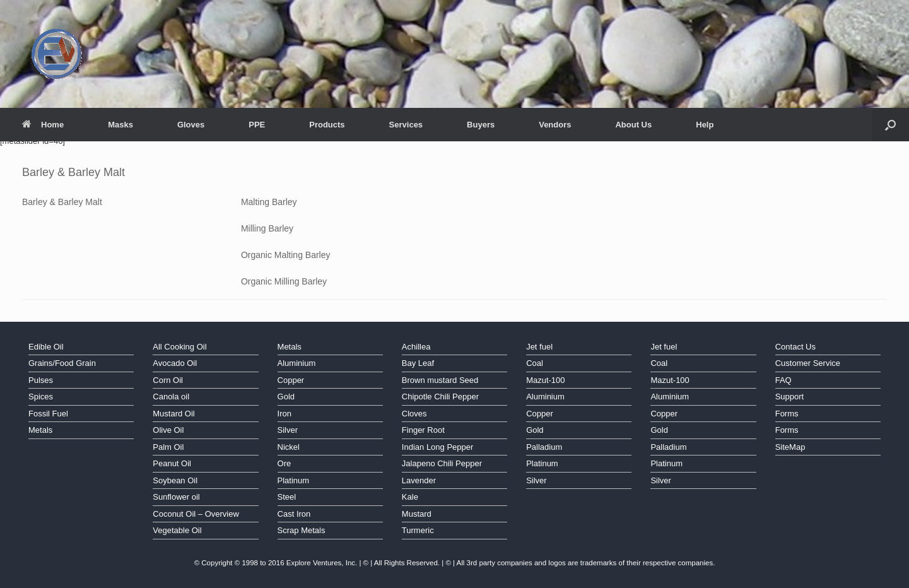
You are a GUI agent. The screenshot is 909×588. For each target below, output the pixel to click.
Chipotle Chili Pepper (440, 397)
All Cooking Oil (179, 347)
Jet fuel (539, 347)
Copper (291, 380)
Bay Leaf (418, 363)
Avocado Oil (175, 363)
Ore (284, 463)
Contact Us (795, 347)
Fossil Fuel (48, 414)
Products (327, 125)
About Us (633, 125)
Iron (284, 414)
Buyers (481, 125)
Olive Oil (168, 430)
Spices (41, 397)
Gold (286, 397)
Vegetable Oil (177, 530)
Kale (410, 497)
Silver (288, 430)
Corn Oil (168, 380)
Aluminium (297, 363)
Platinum (294, 480)
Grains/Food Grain (62, 363)
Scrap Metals (302, 530)
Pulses (41, 380)
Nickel (289, 447)
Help (705, 125)
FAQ (783, 380)
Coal (535, 363)
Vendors (555, 125)
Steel (287, 497)
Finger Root (423, 430)
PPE (257, 125)
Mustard (417, 514)
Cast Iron (294, 514)
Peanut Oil (172, 463)
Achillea (416, 347)
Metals (40, 430)
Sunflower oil (176, 497)
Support (790, 397)
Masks (120, 125)
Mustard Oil (173, 414)
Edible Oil (46, 347)
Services (406, 125)
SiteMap (790, 447)
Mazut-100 (545, 380)
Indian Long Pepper (437, 447)
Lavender (419, 480)
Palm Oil (168, 447)
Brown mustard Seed (440, 380)
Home (43, 125)
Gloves (191, 125)
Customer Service (808, 363)
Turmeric (418, 530)
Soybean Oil (175, 480)
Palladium (544, 447)
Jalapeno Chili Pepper (442, 463)
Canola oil (171, 397)
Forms (787, 414)
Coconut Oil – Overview (196, 514)
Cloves (414, 414)
